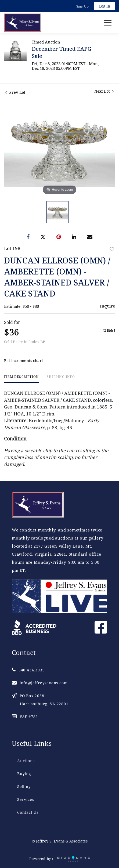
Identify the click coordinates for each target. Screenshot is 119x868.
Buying (24, 774)
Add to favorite (112, 249)
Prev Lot (15, 92)
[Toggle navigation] (108, 23)
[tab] (21, 379)
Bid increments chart (24, 361)
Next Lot (104, 91)
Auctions (26, 761)
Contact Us (28, 812)
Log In (104, 6)
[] (109, 330)
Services (26, 799)
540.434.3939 (28, 670)
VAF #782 (25, 717)
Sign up (82, 6)
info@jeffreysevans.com (40, 683)
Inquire (107, 306)
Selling (24, 786)
